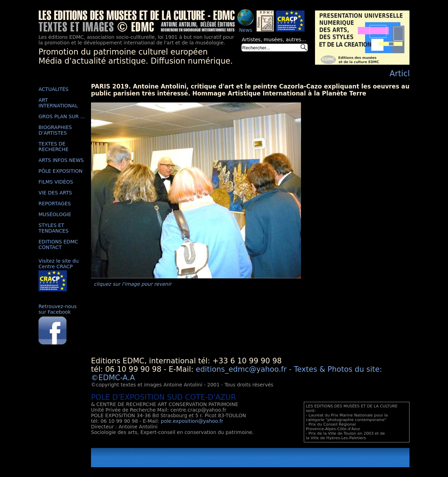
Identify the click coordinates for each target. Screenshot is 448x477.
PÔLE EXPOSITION (61, 171)
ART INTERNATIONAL (58, 103)
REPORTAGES (55, 204)
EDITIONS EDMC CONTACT (58, 244)
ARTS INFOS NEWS (61, 160)
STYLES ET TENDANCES (54, 228)
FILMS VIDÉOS (56, 182)
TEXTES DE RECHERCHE (54, 147)
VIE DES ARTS (55, 193)
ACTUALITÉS (54, 89)
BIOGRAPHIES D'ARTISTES (55, 130)
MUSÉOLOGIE (55, 214)
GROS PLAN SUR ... (62, 116)
